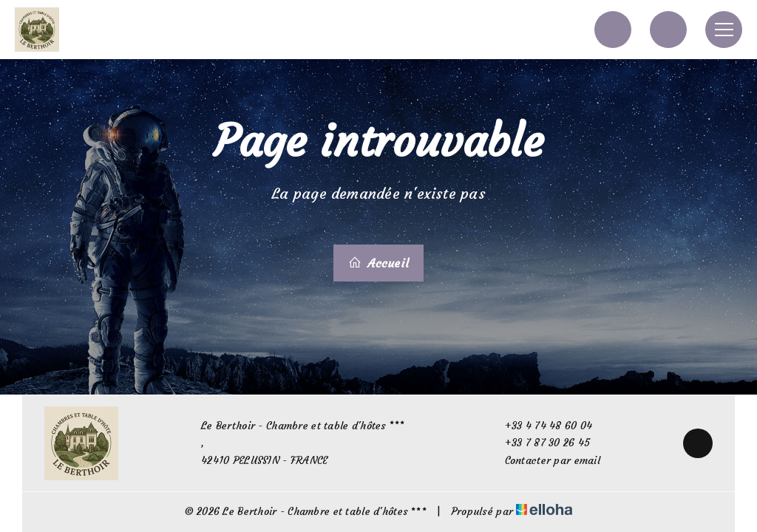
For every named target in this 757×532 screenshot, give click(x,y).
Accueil (378, 263)
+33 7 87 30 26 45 (539, 443)
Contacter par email (544, 461)
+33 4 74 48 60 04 (540, 426)
